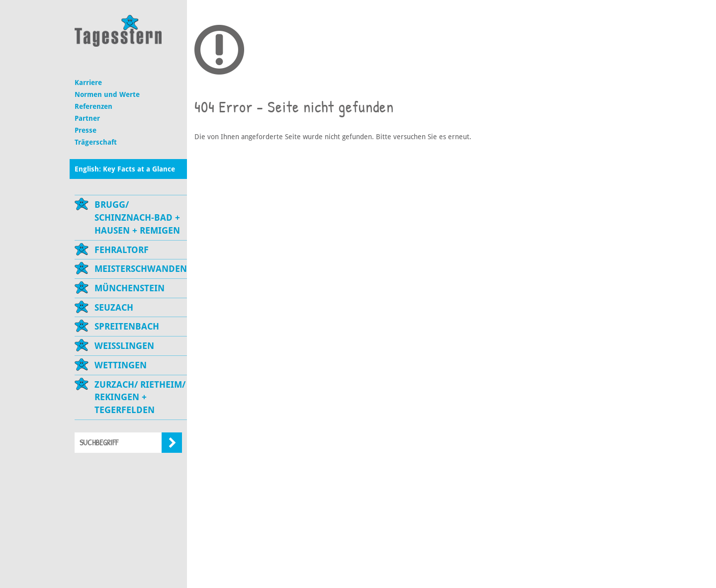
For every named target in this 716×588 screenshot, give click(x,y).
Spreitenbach (127, 326)
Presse (86, 130)
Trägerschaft (96, 142)
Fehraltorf (122, 250)
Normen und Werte (107, 94)
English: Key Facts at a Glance (125, 169)
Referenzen (93, 106)
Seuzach (114, 307)
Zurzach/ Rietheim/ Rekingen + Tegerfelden (140, 397)
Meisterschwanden (141, 269)
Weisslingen (124, 346)
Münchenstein (130, 288)
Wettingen (121, 365)
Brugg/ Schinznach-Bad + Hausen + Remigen (137, 217)
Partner (87, 118)
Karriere (88, 83)
